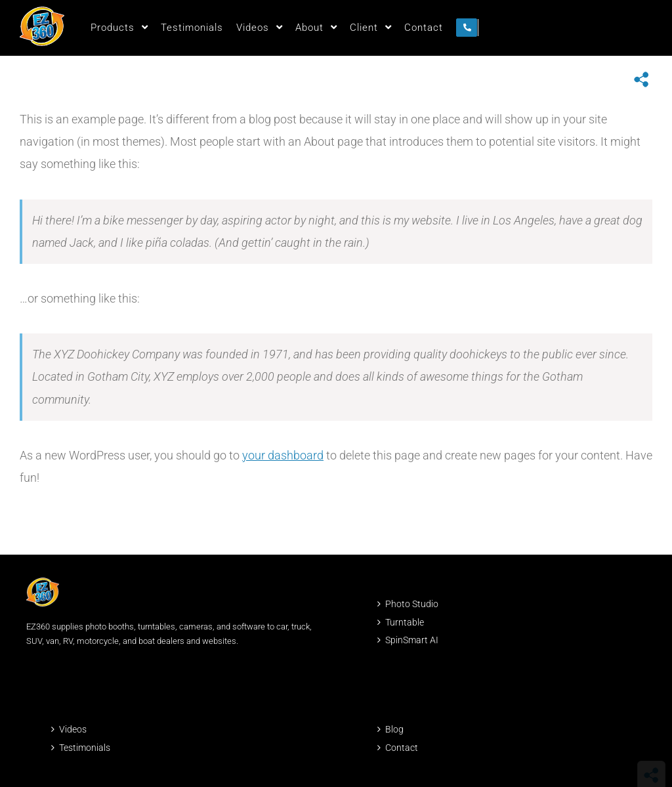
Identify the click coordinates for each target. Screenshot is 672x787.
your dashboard (283, 455)
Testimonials (85, 748)
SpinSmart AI (412, 640)
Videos (73, 729)
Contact (402, 748)
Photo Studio (412, 604)
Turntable (405, 622)
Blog (394, 729)
